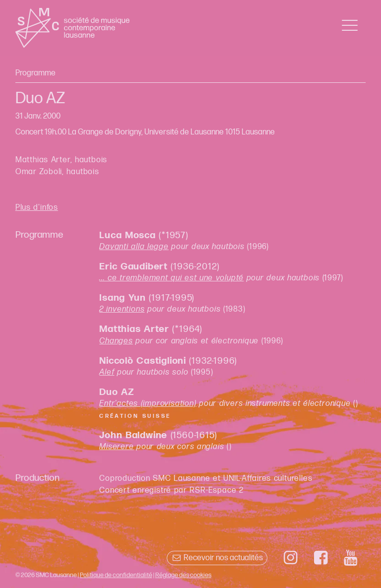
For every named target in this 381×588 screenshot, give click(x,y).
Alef (107, 372)
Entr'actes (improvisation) (148, 404)
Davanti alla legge (134, 247)
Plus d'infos (37, 208)
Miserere (116, 447)
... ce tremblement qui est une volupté (171, 278)
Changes (116, 341)
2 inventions (122, 309)
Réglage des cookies (183, 575)
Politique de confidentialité (116, 575)
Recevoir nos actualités (217, 558)
